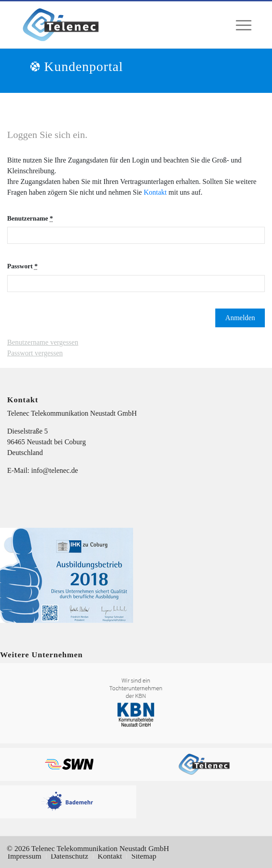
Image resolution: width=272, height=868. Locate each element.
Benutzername (30, 218)
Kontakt (155, 192)
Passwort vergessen (35, 353)
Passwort (22, 266)
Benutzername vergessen (43, 342)
